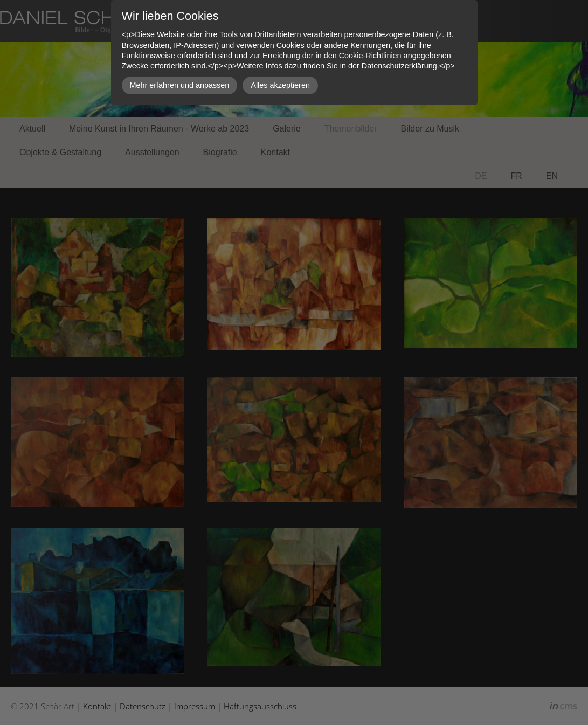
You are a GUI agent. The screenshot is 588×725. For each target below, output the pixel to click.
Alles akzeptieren (280, 85)
